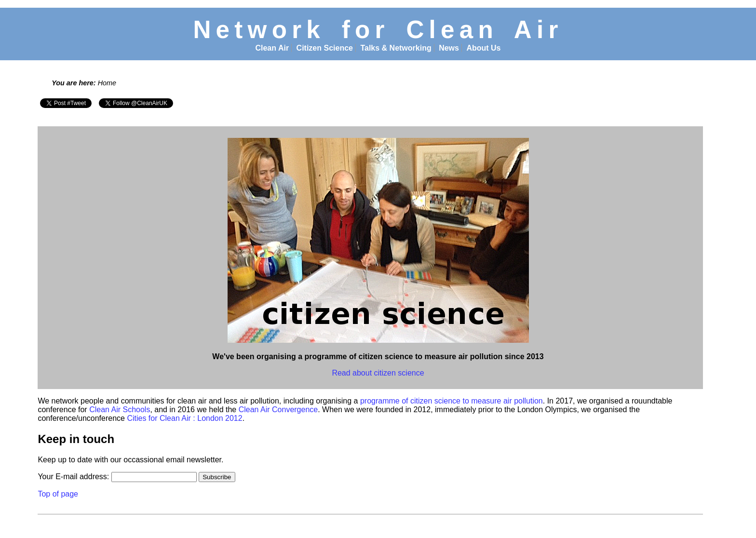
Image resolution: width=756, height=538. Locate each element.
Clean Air (272, 48)
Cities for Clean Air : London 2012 (184, 418)
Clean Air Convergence (278, 410)
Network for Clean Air (378, 30)
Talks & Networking (396, 48)
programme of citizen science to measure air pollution (452, 401)
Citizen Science (325, 48)
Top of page (58, 494)
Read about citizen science (378, 373)
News (449, 48)
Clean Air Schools (120, 410)
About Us (483, 48)
